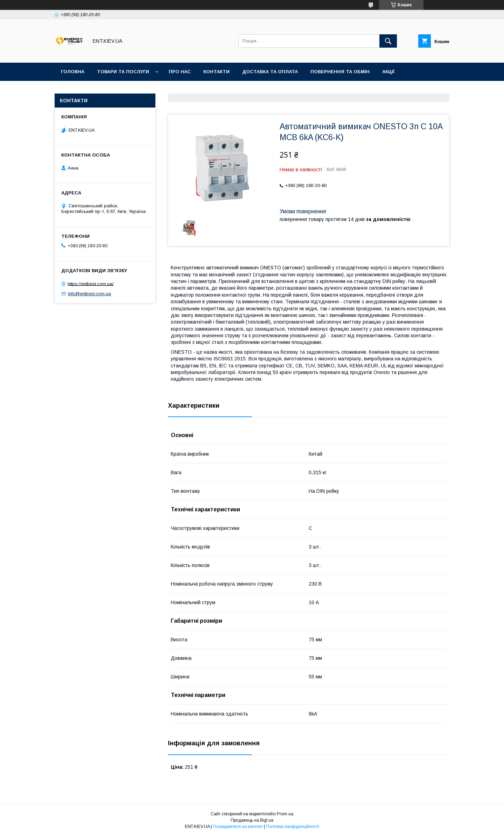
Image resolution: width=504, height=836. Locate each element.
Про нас (180, 72)
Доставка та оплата (270, 72)
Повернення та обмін (340, 72)
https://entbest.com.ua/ (91, 284)
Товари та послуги (123, 72)
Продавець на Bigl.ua (252, 820)
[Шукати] (388, 41)
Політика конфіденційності (293, 827)
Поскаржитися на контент (238, 827)
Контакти (216, 72)
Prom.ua (285, 814)
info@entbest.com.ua (89, 294)
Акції (388, 72)
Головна (73, 72)
